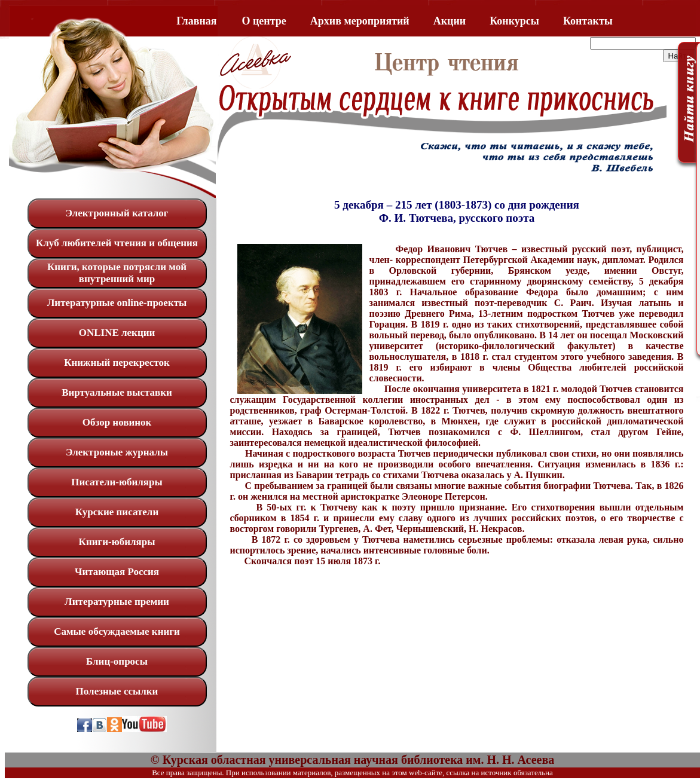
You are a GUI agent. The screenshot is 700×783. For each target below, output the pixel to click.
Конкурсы (514, 21)
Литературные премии (117, 602)
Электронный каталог (117, 213)
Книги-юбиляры (117, 542)
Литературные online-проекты (117, 303)
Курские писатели (117, 512)
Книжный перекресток (117, 363)
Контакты (588, 21)
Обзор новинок (117, 422)
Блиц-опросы (117, 661)
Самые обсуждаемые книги (117, 631)
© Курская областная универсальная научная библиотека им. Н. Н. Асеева (352, 760)
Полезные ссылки (117, 691)
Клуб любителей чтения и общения (117, 243)
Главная (196, 21)
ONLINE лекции (117, 333)
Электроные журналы (117, 452)
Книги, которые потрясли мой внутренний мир (117, 273)
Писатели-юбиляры (117, 482)
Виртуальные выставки (117, 392)
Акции (450, 21)
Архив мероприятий (360, 21)
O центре (264, 21)
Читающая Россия (117, 572)
